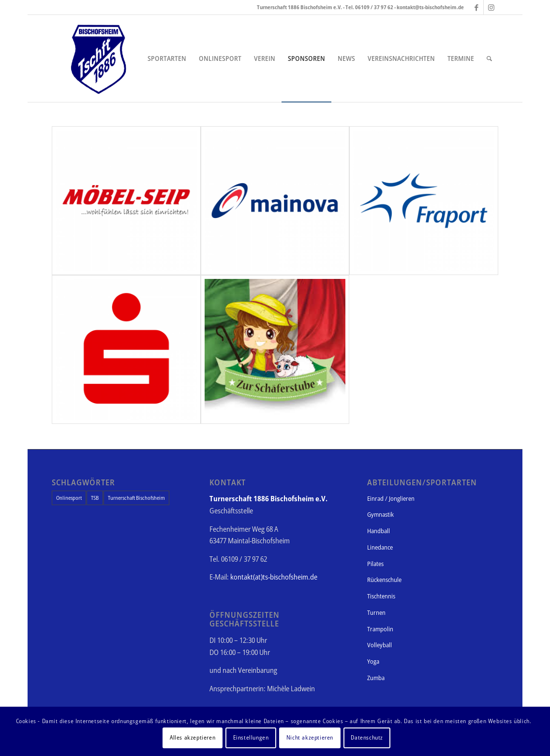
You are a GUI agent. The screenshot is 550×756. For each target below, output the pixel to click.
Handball (379, 531)
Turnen (376, 612)
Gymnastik (380, 514)
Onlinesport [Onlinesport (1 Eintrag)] (69, 498)
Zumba (376, 678)
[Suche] (489, 58)
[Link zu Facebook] (476, 7)
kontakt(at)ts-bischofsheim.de (274, 577)
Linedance (380, 547)
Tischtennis (381, 596)
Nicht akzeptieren (310, 737)
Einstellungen (251, 737)
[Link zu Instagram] (491, 7)
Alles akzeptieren (193, 737)
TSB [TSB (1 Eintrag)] (95, 498)
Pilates (375, 564)
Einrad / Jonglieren (391, 498)
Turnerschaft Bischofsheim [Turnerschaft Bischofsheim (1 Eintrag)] (136, 498)
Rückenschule (384, 580)
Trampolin (380, 629)
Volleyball (379, 645)
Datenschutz (367, 737)
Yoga (373, 661)
